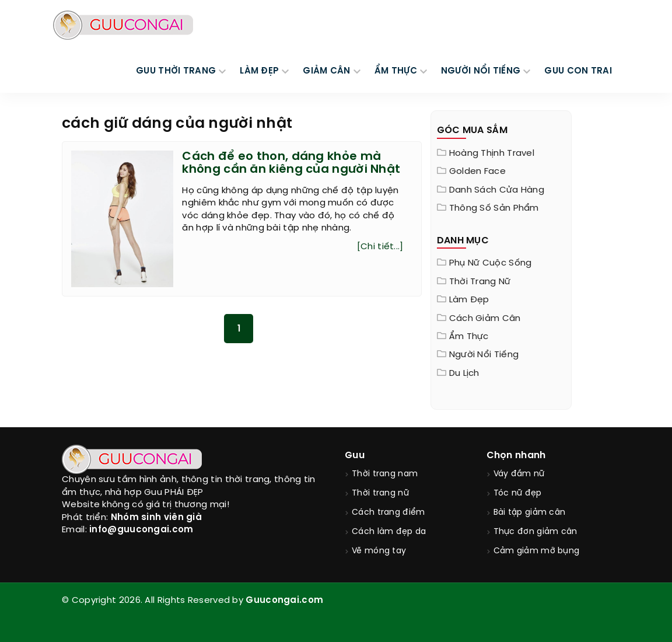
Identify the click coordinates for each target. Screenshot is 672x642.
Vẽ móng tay (379, 551)
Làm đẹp (469, 300)
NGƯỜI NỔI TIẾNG (481, 71)
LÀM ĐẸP (259, 71)
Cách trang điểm (388, 513)
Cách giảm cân (485, 319)
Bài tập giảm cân (530, 513)
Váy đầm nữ (519, 474)
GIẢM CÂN (326, 71)
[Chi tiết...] (380, 247)
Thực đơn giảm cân (535, 532)
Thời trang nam (385, 474)
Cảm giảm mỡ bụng (537, 551)
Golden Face (477, 172)
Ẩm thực (469, 337)
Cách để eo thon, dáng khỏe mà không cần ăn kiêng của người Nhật (291, 163)
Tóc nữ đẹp (518, 493)
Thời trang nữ (480, 282)
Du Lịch (464, 374)
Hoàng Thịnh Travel (492, 153)
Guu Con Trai (578, 71)
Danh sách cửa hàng (497, 190)
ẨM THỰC (396, 71)
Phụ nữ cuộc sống (491, 263)
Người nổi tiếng (484, 355)
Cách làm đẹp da (389, 532)
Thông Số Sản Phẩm (494, 208)
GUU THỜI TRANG (176, 71)
